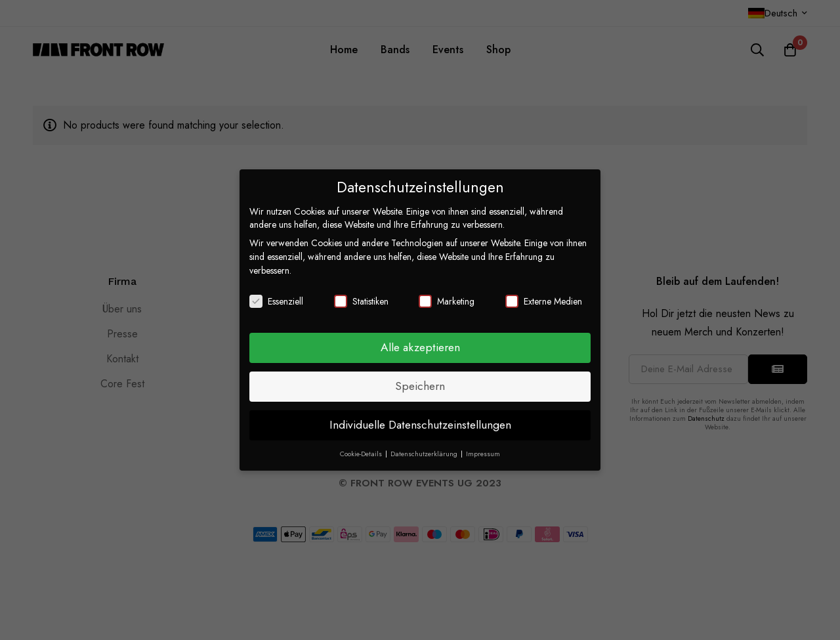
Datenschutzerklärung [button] (425, 454)
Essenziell (276, 301)
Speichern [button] (420, 386)
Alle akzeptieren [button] (420, 347)
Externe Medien (544, 301)
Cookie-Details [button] (362, 454)
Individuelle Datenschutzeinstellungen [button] (420, 425)
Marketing (447, 301)
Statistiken (361, 301)
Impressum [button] (483, 454)
